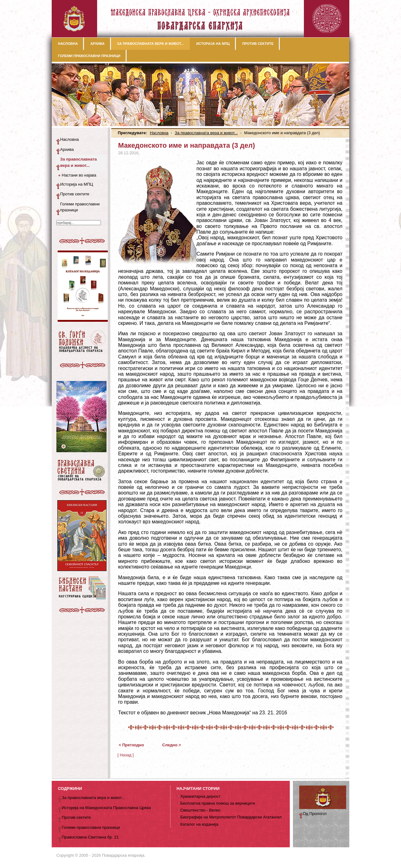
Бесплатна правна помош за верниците (218, 803)
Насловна (159, 133)
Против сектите (75, 194)
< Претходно (131, 745)
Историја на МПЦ (77, 184)
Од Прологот (315, 814)
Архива (67, 149)
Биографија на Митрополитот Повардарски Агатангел (231, 817)
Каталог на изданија (199, 824)
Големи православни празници (80, 207)
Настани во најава (79, 175)
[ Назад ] (126, 755)
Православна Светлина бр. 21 (90, 837)
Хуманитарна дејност (200, 796)
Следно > (172, 745)
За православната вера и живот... (206, 133)
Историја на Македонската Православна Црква (106, 808)
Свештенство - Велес (200, 810)
